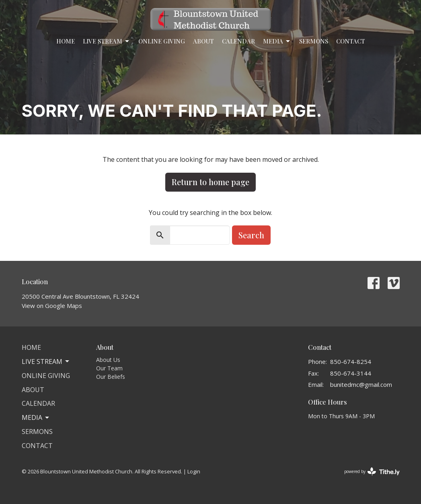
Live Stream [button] (46, 361)
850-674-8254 (351, 361)
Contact (351, 41)
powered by (372, 472)
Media (277, 41)
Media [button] (36, 417)
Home (66, 41)
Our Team (109, 368)
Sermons (314, 41)
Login (194, 471)
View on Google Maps (52, 306)
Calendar (238, 41)
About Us (108, 360)
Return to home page (210, 182)
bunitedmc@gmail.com (361, 384)
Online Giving (162, 41)
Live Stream (107, 41)
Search (251, 235)
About (203, 41)
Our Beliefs (111, 377)
